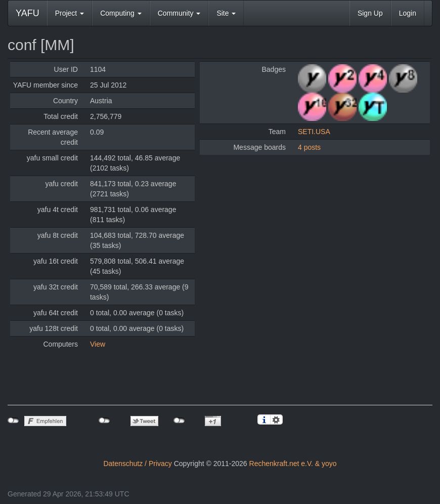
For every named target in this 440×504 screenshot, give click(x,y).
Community (179, 13)
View (98, 344)
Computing (121, 13)
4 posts (309, 147)
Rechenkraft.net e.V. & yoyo (293, 464)
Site (226, 13)
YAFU (28, 13)
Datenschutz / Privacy (137, 464)
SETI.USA (314, 132)
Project (70, 13)
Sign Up (370, 13)
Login (408, 13)
